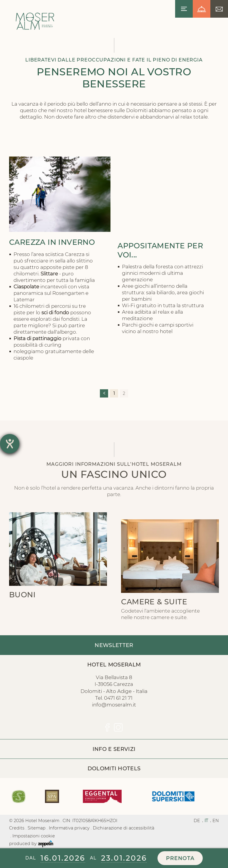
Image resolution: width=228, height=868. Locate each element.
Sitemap (37, 828)
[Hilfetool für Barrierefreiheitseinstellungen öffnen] (10, 444)
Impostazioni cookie (34, 836)
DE (197, 821)
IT (206, 821)
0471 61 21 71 (118, 698)
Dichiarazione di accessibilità (123, 828)
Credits (17, 828)
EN (216, 821)
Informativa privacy (69, 828)
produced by (31, 844)
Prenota (180, 858)
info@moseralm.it (114, 705)
